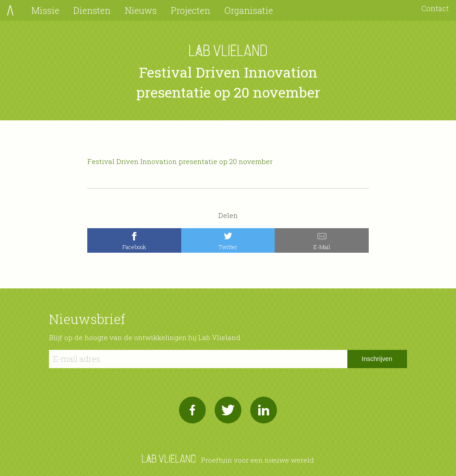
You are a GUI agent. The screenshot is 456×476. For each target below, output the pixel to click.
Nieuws (141, 10)
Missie (45, 10)
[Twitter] (228, 240)
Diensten (92, 10)
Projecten (191, 10)
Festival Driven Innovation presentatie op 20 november (180, 161)
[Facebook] (134, 240)
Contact (435, 8)
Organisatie (249, 10)
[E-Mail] (322, 240)
